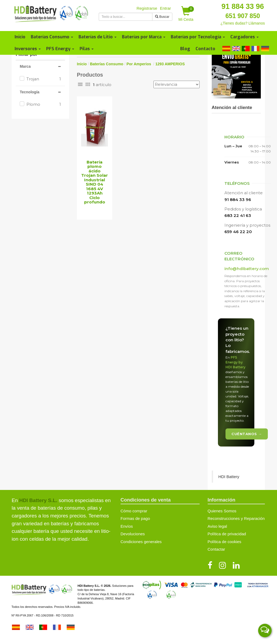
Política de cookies (225, 542)
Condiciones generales (141, 542)
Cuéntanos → (247, 434)
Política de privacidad (227, 534)
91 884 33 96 (243, 6)
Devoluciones (133, 534)
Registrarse (147, 8)
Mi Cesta (186, 14)
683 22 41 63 (238, 215)
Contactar (216, 549)
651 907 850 (243, 16)
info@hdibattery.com (247, 269)
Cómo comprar (134, 511)
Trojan (44, 79)
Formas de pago (135, 518)
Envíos (127, 526)
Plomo (44, 104)
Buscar (162, 17)
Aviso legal (217, 526)
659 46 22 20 (238, 232)
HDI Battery (229, 477)
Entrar (165, 8)
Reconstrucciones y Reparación (236, 518)
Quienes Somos (222, 511)
